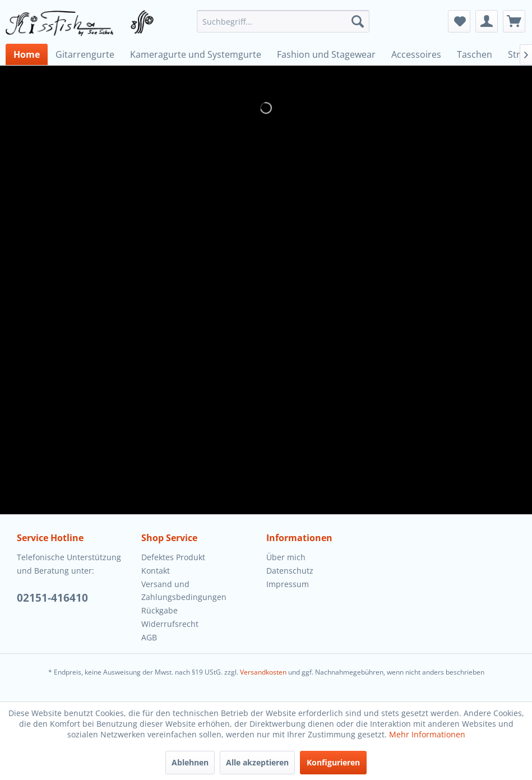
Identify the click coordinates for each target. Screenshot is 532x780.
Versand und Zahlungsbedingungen (184, 591)
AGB (149, 637)
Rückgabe (159, 610)
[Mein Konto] (487, 21)
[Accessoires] (416, 54)
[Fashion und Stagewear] (326, 54)
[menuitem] (283, 21)
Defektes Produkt (173, 557)
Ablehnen (190, 762)
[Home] (27, 54)
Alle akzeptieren (257, 762)
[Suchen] (358, 21)
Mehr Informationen (427, 734)
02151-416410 (52, 598)
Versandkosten (263, 672)
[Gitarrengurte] (85, 54)
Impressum (288, 584)
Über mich (286, 557)
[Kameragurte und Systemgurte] (196, 54)
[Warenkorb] (514, 21)
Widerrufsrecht (170, 624)
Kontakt (156, 571)
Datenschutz (290, 571)
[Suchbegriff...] (283, 21)
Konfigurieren (333, 762)
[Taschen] (475, 54)
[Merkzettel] (459, 21)
